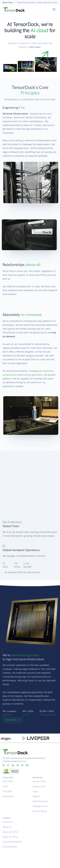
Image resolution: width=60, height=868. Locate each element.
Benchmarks (8, 796)
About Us (7, 827)
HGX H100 (8, 781)
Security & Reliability (12, 842)
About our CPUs (10, 837)
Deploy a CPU (39, 786)
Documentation (10, 847)
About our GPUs (10, 832)
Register (37, 796)
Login (35, 791)
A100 (5, 786)
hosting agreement (33, 375)
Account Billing (40, 811)
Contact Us (8, 822)
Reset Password (40, 801)
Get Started (13, 720)
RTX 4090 (7, 791)
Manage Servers (40, 806)
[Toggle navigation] (54, 9)
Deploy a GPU (39, 781)
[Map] (30, 484)
